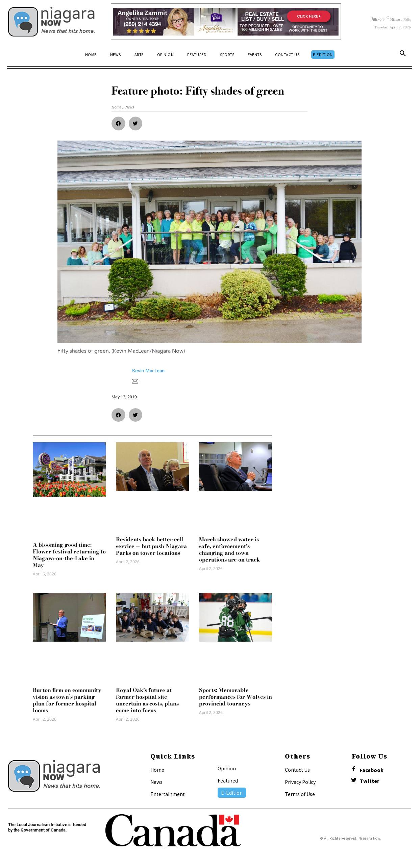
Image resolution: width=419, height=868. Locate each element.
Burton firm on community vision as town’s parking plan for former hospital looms (67, 700)
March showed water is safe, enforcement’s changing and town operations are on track (229, 549)
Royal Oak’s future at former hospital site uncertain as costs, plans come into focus (147, 700)
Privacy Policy (300, 782)
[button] (403, 55)
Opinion (227, 768)
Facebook (372, 770)
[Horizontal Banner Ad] (226, 22)
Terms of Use (300, 794)
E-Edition (232, 793)
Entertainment (168, 794)
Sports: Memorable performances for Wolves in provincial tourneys (236, 697)
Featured (228, 780)
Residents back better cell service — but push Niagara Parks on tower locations (151, 546)
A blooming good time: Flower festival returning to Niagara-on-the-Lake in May (69, 555)
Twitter (370, 781)
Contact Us (297, 770)
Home (157, 770)
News (156, 782)
